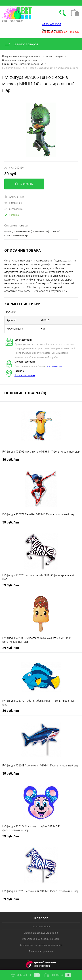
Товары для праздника (41, 951)
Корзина (58, 975)
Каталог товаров (21, 44)
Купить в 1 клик (15, 197)
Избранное (25, 975)
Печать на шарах (41, 927)
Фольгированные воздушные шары (41, 939)
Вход (5, 21)
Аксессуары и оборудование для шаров (41, 945)
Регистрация (16, 21)
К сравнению (13, 209)
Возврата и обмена (25, 375)
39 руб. (11, 174)
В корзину (24, 184)
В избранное (13, 203)
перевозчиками (54, 366)
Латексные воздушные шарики (41, 933)
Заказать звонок (52, 30)
